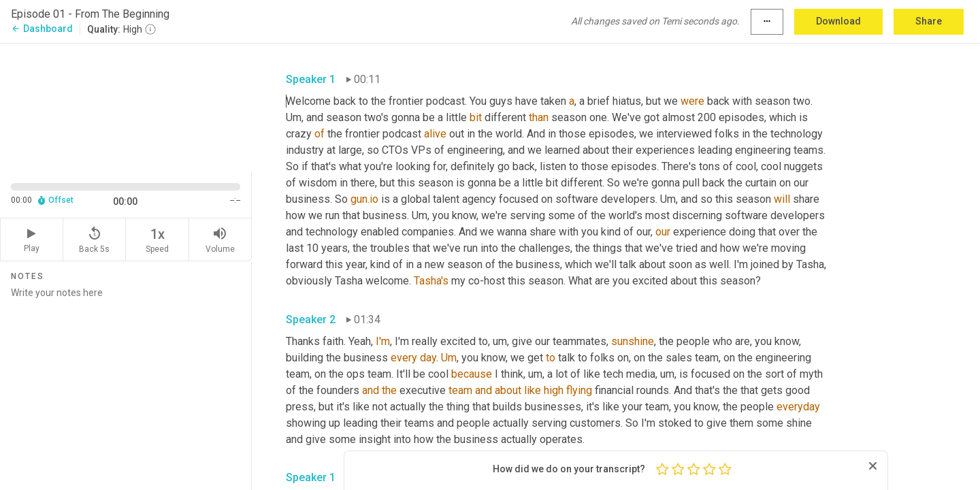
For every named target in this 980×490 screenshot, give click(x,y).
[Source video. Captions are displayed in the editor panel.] (126, 107)
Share (929, 21)
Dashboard (42, 29)
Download (838, 21)
